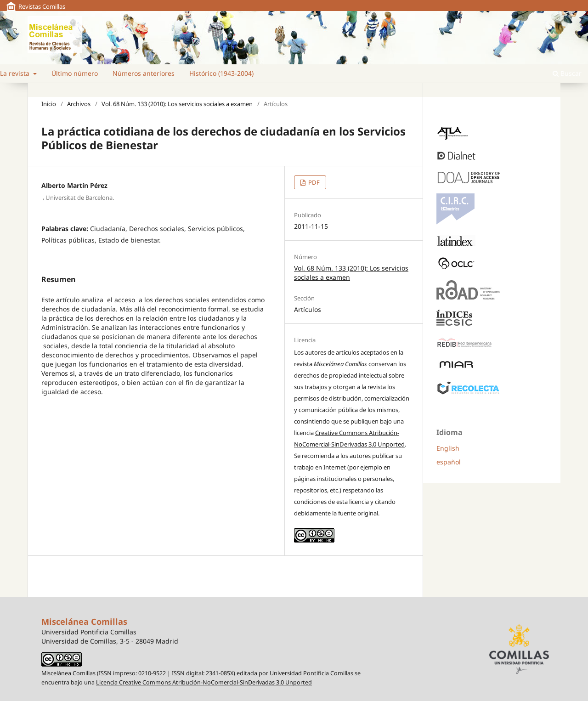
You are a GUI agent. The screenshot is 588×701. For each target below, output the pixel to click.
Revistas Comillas (42, 6)
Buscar (567, 73)
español (449, 462)
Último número (75, 73)
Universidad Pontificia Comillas (311, 673)
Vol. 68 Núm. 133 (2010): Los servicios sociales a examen (177, 104)
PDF (313, 182)
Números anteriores (144, 73)
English (448, 448)
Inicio (49, 104)
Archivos (79, 104)
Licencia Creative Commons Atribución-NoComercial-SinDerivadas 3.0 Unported (204, 682)
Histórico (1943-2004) (221, 73)
